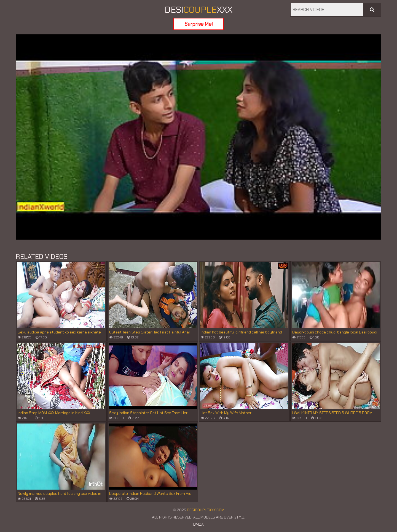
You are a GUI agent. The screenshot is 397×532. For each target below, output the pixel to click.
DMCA (198, 524)
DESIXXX (198, 10)
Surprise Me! (199, 24)
